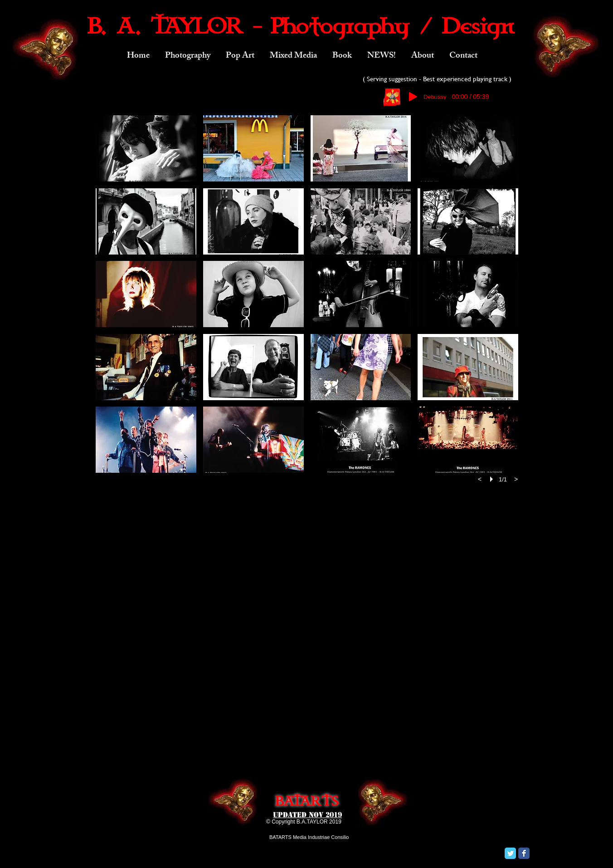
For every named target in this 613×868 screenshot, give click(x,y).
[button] (188, 56)
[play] (493, 479)
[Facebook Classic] (524, 853)
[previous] (480, 479)
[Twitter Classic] (510, 853)
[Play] (413, 97)
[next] (516, 479)
